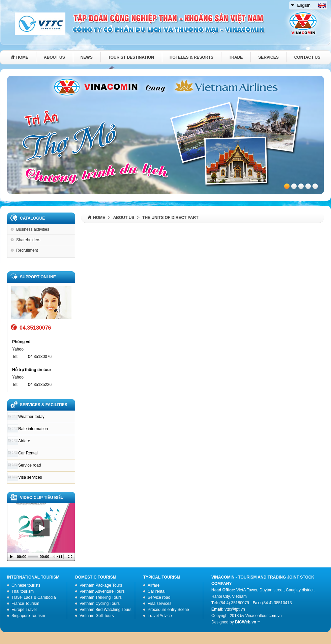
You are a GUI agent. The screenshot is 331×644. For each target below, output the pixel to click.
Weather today (31, 417)
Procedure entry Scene (168, 610)
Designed (220, 622)
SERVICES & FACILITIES (43, 405)
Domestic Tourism (96, 577)
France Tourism (25, 604)
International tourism (33, 577)
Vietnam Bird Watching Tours (106, 610)
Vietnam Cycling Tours (100, 604)
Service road (29, 465)
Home (99, 218)
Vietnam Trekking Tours (101, 597)
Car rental (157, 591)
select (293, 4)
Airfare (24, 441)
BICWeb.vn (246, 622)
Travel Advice (160, 616)
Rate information (33, 429)
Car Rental (28, 453)
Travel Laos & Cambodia (34, 597)
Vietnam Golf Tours (97, 616)
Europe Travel (24, 610)
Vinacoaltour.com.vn (264, 616)
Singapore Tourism (28, 616)
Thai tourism (23, 591)
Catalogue (32, 218)
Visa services (30, 477)
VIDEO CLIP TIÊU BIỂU (42, 498)
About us (124, 218)
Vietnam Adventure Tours (102, 591)
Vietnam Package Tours (101, 585)
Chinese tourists (26, 585)
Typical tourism (162, 577)
